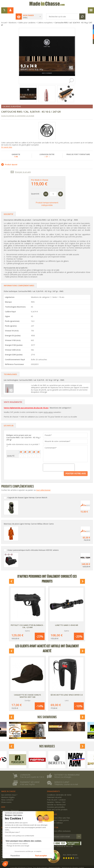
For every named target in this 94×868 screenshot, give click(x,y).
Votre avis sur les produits (57, 803)
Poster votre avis (76, 467)
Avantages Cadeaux (55, 817)
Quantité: (35, 188)
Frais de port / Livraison (56, 794)
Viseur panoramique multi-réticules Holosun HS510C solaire (33, 544)
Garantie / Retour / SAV (56, 796)
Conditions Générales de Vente (59, 789)
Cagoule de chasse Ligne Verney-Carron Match (27, 491)
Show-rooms (6, 796)
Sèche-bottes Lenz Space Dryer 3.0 (67, 689)
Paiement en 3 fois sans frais (59, 812)
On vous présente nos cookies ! (17, 844)
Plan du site (6, 807)
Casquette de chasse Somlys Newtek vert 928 (27, 690)
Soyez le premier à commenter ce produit (18, 110)
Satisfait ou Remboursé (56, 798)
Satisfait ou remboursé (67, 769)
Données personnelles (56, 801)
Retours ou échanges (63, 771)
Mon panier (31, 9)
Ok (79, 830)
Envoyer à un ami (23, 166)
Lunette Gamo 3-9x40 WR (67, 619)
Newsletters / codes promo (58, 814)
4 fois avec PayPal (27, 778)
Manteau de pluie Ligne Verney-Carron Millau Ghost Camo (29, 518)
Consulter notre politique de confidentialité (19, 836)
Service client (62, 776)
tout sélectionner (43, 484)
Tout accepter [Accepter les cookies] (41, 856)
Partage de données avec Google (18, 846)
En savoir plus (7, 141)
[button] (5, 864)
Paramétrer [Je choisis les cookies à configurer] (15, 856)
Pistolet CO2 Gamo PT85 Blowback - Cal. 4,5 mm (27, 620)
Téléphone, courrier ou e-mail (66, 778)
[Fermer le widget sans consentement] (14, 813)
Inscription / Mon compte (11, 809)
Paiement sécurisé (30, 776)
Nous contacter (7, 794)
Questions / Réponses (10, 804)
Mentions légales (8, 791)
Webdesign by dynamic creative (73, 861)
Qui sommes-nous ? (9, 789)
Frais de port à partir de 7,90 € (32, 771)
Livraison (25, 769)
